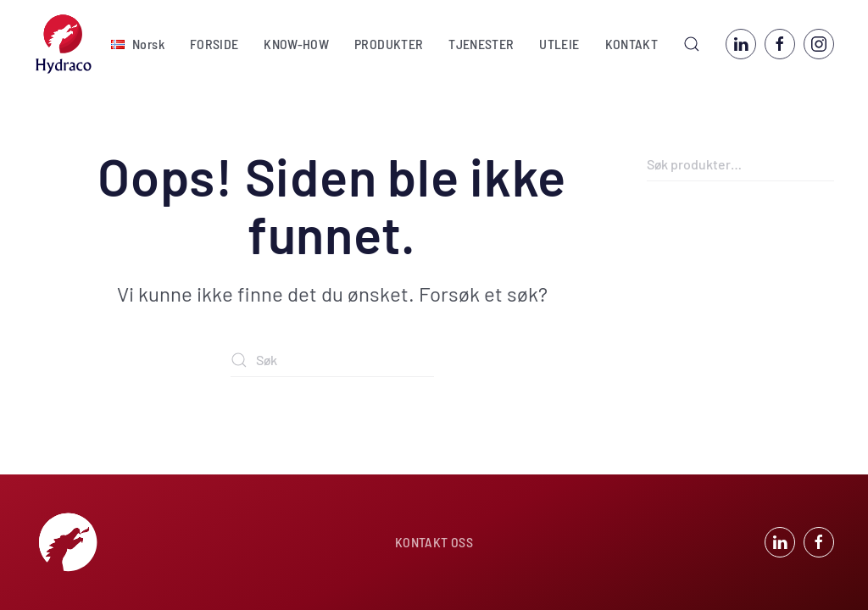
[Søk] (332, 360)
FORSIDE (214, 44)
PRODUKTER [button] (389, 44)
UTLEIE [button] (559, 44)
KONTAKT (632, 44)
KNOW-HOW (296, 44)
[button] (138, 44)
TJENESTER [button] (481, 44)
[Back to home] (64, 44)
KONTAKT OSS (434, 542)
